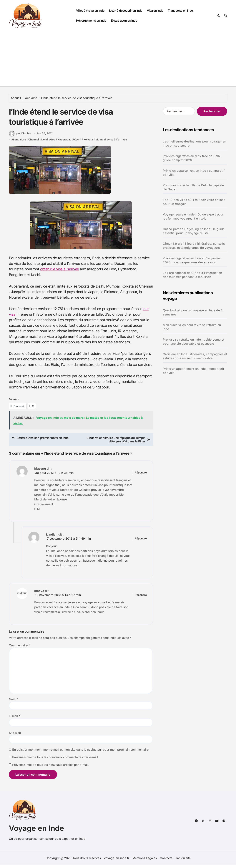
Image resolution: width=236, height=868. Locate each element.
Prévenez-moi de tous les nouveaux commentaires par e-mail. (56, 761)
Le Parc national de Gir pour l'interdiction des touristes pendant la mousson (192, 275)
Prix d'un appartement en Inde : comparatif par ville (194, 173)
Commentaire (19, 649)
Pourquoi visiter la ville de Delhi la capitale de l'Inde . (193, 187)
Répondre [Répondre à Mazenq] (141, 476)
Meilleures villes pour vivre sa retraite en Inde (192, 327)
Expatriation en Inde (124, 21)
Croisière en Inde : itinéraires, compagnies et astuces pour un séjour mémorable (195, 356)
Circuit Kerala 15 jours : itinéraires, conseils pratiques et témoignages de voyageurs (194, 246)
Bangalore (19, 143)
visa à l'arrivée (118, 143)
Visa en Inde (155, 11)
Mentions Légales (145, 861)
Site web (15, 736)
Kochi (78, 143)
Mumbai (101, 143)
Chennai (34, 143)
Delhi (45, 143)
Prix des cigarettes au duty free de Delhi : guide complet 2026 (193, 158)
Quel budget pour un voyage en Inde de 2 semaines (193, 312)
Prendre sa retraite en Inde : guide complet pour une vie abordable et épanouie (193, 342)
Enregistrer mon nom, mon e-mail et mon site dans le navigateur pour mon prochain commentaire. (81, 753)
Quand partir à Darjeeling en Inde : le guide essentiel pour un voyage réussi (194, 231)
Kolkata (88, 143)
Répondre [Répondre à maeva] (141, 598)
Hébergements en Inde (91, 21)
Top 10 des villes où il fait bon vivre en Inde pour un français (194, 202)
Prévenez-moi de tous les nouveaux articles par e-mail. (51, 768)
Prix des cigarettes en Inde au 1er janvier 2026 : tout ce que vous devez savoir (192, 260)
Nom (13, 703)
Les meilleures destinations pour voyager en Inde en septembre (194, 143)
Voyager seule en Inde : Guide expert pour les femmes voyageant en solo (193, 216)
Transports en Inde (180, 11)
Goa (53, 143)
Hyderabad (65, 143)
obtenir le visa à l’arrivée (60, 273)
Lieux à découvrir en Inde (126, 11)
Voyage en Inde (36, 832)
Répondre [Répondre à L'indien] (141, 542)
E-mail (15, 719)
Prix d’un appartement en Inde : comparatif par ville (193, 371)
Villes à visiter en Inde (90, 11)
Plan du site (183, 861)
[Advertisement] (118, 59)
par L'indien (20, 137)
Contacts (166, 861)
